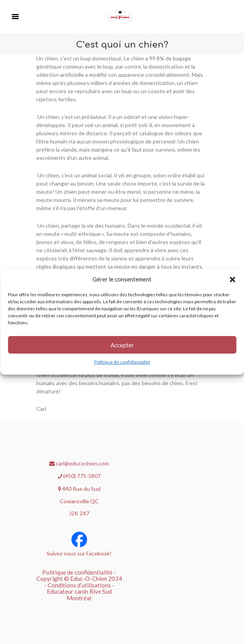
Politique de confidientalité (122, 362)
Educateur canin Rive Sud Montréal (79, 595)
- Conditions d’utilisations (77, 585)
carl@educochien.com (79, 463)
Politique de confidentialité (77, 572)
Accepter (122, 345)
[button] (232, 280)
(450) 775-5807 (79, 476)
